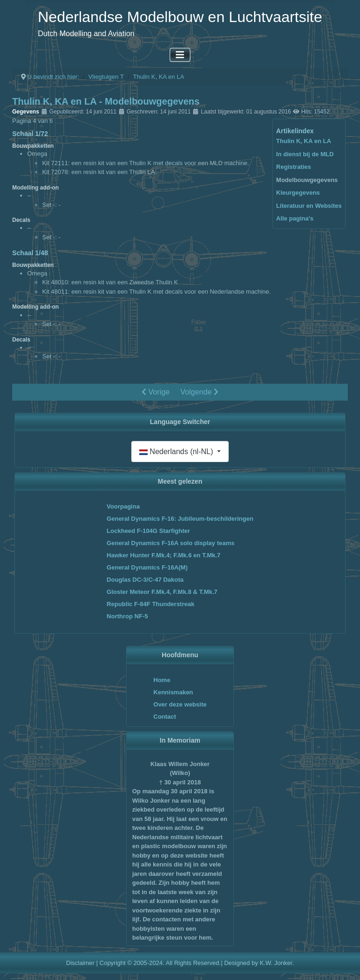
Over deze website (180, 704)
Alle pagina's (295, 218)
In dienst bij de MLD (305, 154)
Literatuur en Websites (309, 206)
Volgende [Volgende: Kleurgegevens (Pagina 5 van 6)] (199, 392)
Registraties (293, 167)
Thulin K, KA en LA (304, 141)
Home (162, 680)
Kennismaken (173, 692)
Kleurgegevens (298, 193)
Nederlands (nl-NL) (177, 452)
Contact (165, 717)
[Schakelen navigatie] (180, 55)
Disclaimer (80, 963)
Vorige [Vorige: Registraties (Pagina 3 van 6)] (156, 392)
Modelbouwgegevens (307, 180)
